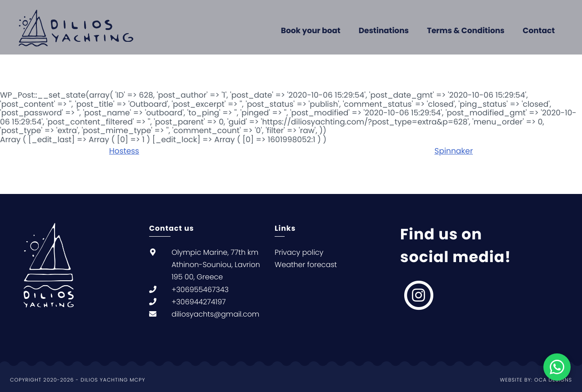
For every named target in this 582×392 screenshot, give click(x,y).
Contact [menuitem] (539, 30)
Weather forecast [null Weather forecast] (306, 265)
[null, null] (419, 295)
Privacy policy (299, 252)
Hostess (124, 151)
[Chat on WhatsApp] (557, 367)
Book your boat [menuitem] (311, 30)
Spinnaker (454, 151)
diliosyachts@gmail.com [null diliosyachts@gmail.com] (215, 314)
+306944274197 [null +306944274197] (198, 302)
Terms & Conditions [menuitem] (466, 30)
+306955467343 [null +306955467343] (200, 290)
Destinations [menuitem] (384, 30)
